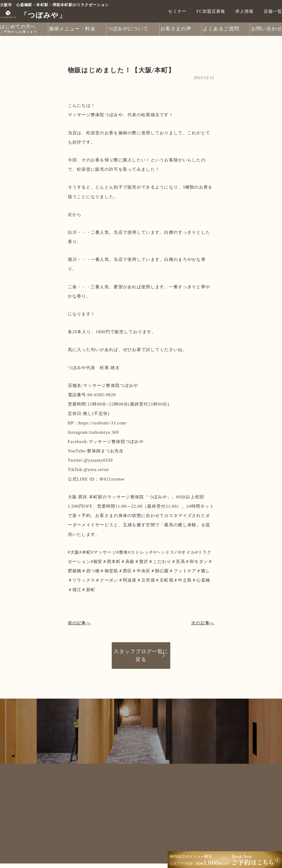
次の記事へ (203, 623)
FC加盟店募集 (211, 11)
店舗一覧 (273, 11)
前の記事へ (79, 623)
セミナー (177, 11)
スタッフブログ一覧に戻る (141, 655)
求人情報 (244, 11)
